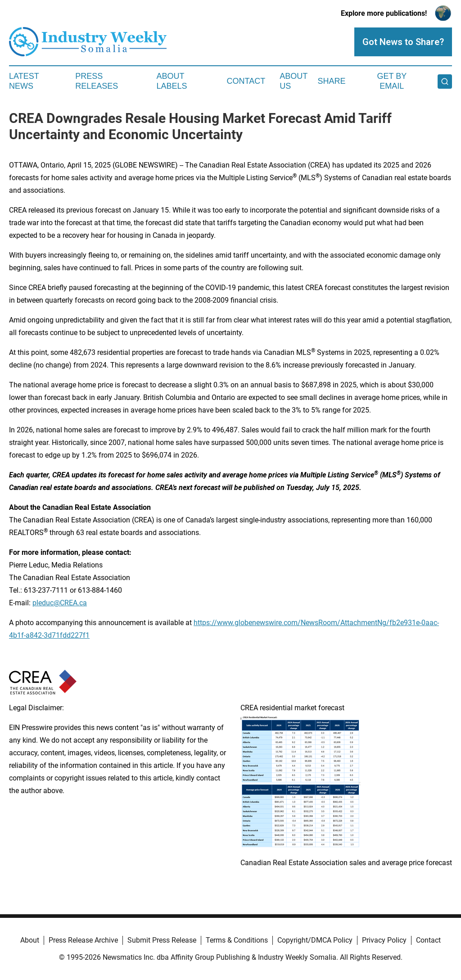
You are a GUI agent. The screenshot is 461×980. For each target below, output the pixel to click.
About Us (294, 81)
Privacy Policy (384, 940)
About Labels (172, 81)
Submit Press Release (162, 940)
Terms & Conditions (237, 940)
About (30, 940)
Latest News (24, 81)
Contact (246, 81)
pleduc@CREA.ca (60, 603)
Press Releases (97, 81)
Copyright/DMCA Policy (315, 940)
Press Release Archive (83, 940)
